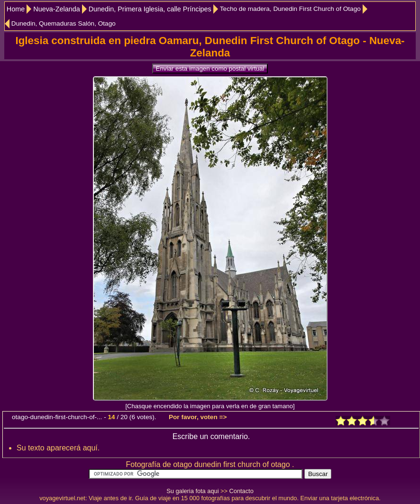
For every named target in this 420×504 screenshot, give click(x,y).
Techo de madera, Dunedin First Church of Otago (290, 9)
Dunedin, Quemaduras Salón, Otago (64, 23)
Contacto (242, 491)
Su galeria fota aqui (192, 491)
